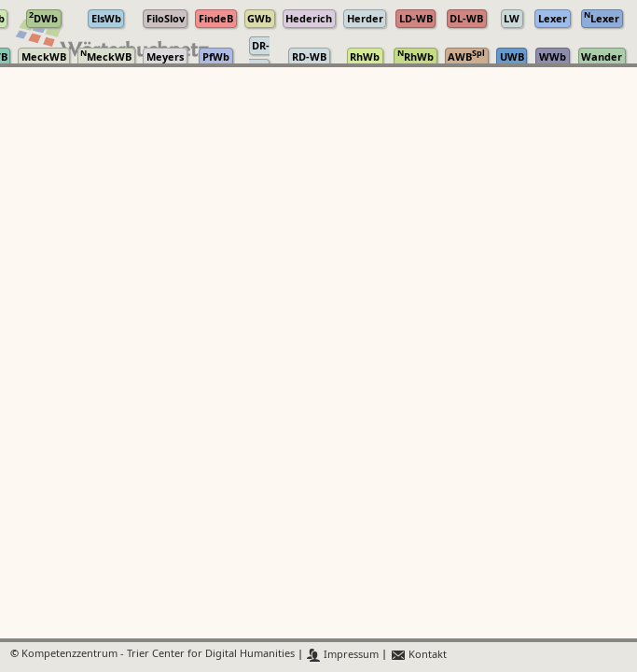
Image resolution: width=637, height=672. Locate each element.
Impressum (343, 655)
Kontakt (418, 655)
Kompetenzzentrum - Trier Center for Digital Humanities (158, 655)
